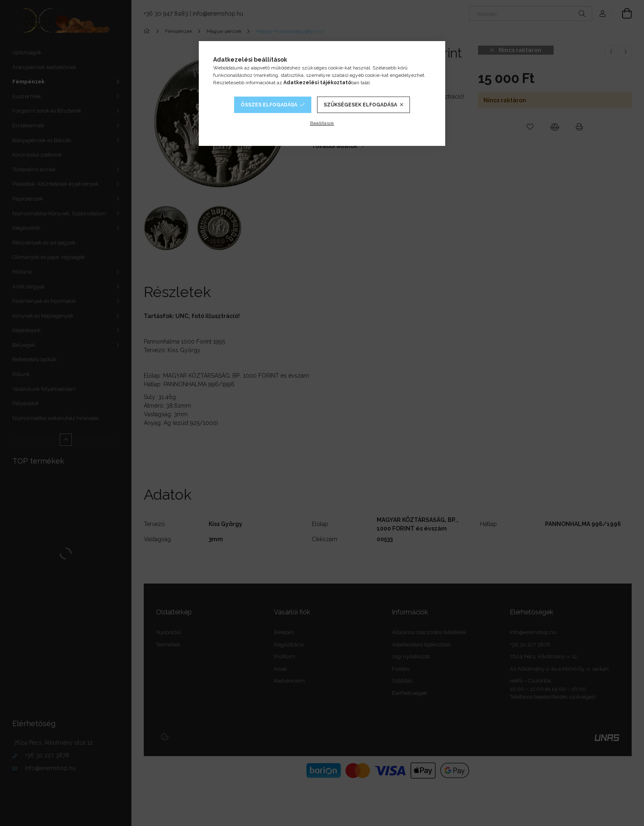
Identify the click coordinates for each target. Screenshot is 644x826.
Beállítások (322, 123)
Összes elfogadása (269, 105)
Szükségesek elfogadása (360, 105)
